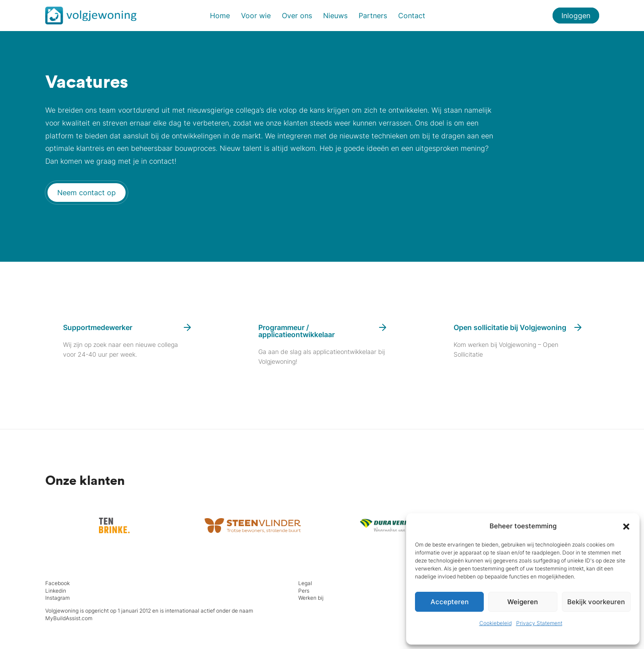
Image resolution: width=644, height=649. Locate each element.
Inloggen (576, 16)
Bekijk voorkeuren (596, 602)
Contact (412, 16)
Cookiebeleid (496, 623)
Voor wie (256, 16)
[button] (626, 526)
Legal (305, 583)
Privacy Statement (539, 623)
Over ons (297, 16)
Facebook (57, 583)
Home (220, 16)
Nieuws (335, 16)
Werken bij (311, 598)
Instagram (57, 598)
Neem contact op (87, 193)
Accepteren (450, 602)
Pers (304, 591)
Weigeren (523, 602)
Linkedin (56, 591)
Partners (373, 16)
